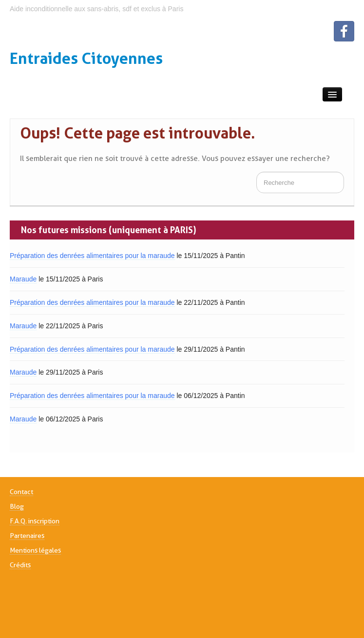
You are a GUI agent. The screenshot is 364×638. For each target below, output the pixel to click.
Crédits (20, 565)
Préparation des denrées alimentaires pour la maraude (92, 256)
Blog (17, 506)
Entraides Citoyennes (86, 58)
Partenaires (27, 536)
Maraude (23, 279)
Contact (21, 492)
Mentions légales (35, 550)
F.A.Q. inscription (35, 521)
